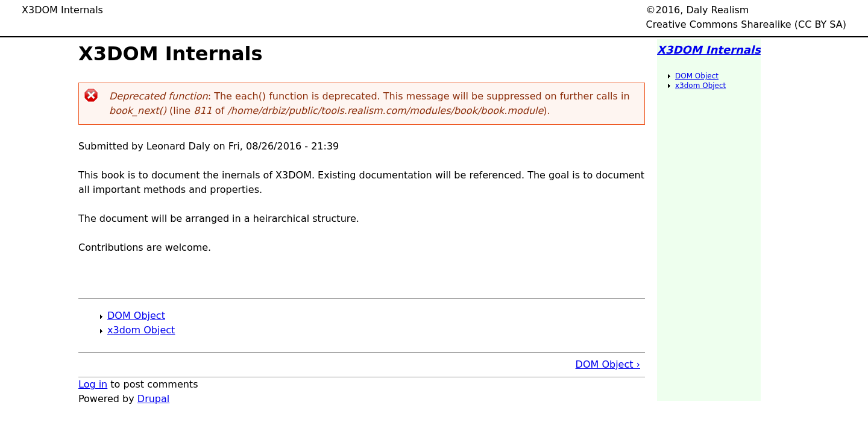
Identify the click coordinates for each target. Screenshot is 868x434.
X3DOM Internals (709, 50)
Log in (93, 384)
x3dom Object (141, 330)
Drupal (153, 399)
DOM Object (136, 316)
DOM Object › (608, 364)
